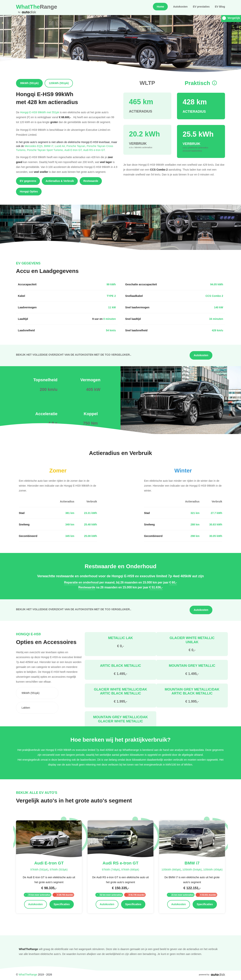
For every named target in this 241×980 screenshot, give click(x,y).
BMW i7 (49, 146)
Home (160, 7)
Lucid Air (61, 146)
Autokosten (180, 7)
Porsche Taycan (77, 146)
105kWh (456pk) (213, 869)
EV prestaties (201, 7)
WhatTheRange (28, 974)
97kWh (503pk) (59, 869)
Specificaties (62, 904)
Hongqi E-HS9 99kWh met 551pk (40, 112)
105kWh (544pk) (192, 869)
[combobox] (37, 693)
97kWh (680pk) (130, 869)
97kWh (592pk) (39, 869)
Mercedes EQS (34, 146)
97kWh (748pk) (111, 869)
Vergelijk (231, 18)
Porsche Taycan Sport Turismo (46, 150)
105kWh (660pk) (171, 869)
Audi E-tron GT (74, 150)
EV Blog (220, 7)
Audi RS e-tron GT (94, 150)
